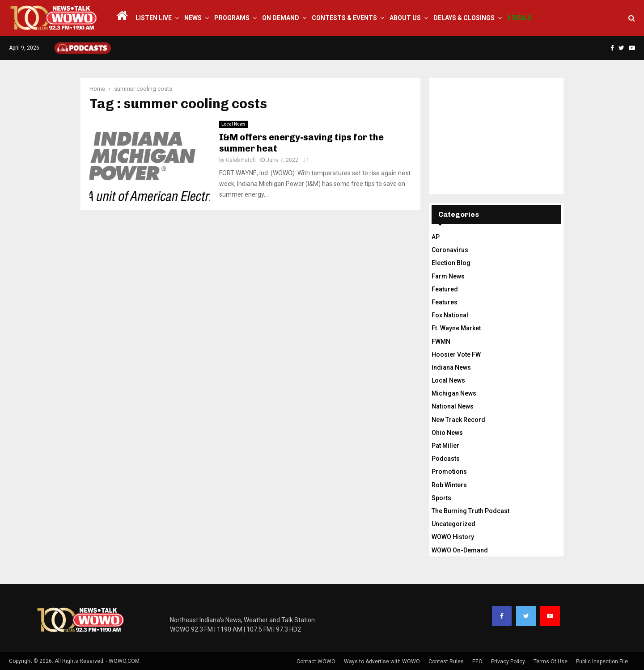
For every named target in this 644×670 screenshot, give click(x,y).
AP (436, 237)
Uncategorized (453, 524)
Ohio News (447, 433)
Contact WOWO (316, 662)
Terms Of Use (551, 662)
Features (445, 302)
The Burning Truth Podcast (470, 511)
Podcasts (446, 459)
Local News (233, 124)
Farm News (448, 276)
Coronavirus (450, 250)
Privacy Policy (508, 662)
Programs (232, 18)
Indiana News (451, 367)
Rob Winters (449, 485)
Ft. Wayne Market (456, 328)
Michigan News (454, 393)
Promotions (449, 472)
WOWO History (453, 537)
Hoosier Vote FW (456, 354)
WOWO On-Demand (460, 550)
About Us (405, 18)
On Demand (281, 18)
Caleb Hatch (241, 160)
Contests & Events (344, 18)
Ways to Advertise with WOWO (382, 662)
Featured (445, 289)
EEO (477, 662)
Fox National (450, 315)
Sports (441, 498)
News (193, 18)
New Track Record (458, 420)
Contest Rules (446, 662)
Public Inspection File (602, 662)
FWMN (441, 341)
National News (453, 406)
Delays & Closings (464, 18)
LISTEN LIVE (154, 18)
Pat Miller (445, 446)
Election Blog (451, 263)
